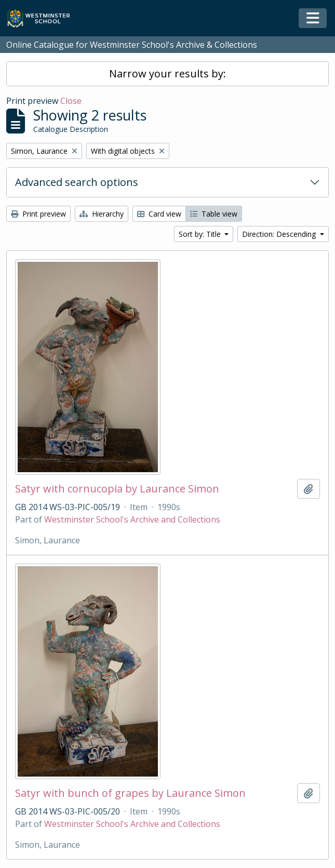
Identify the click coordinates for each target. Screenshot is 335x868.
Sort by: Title (201, 234)
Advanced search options (77, 182)
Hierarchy (102, 214)
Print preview (38, 214)
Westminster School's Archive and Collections (132, 519)
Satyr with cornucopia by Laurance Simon (117, 489)
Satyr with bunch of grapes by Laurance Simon (130, 793)
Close (71, 101)
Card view (159, 214)
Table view (214, 214)
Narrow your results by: (167, 74)
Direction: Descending (280, 234)
